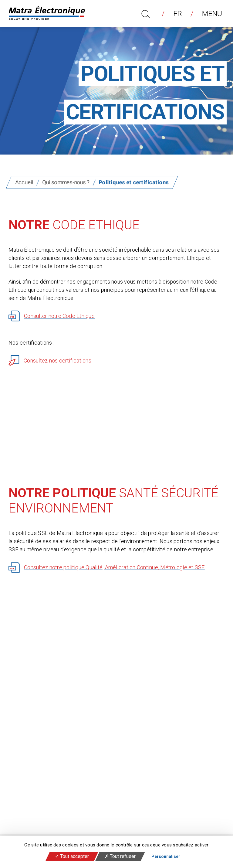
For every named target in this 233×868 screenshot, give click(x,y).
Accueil (24, 182)
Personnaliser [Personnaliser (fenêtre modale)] (166, 856)
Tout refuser (120, 856)
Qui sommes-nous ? (66, 182)
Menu (210, 14)
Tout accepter (72, 856)
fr (178, 14)
